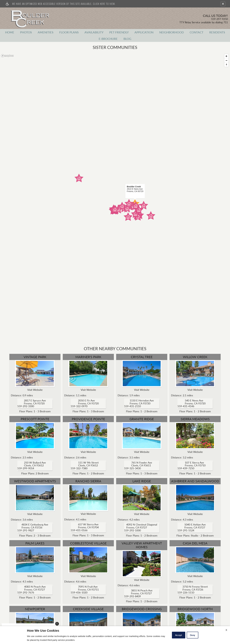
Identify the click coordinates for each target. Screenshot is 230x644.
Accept (179, 635)
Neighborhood (172, 32)
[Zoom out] (226, 60)
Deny (193, 635)
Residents (217, 32)
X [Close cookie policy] (226, 630)
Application (144, 32)
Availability (94, 32)
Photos (26, 32)
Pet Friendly (119, 32)
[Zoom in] (226, 56)
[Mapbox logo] (7, 56)
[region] (115, 198)
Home (10, 32)
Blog (127, 39)
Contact (197, 32)
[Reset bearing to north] (226, 65)
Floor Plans (69, 32)
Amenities (46, 32)
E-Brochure (108, 39)
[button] (223, 4)
